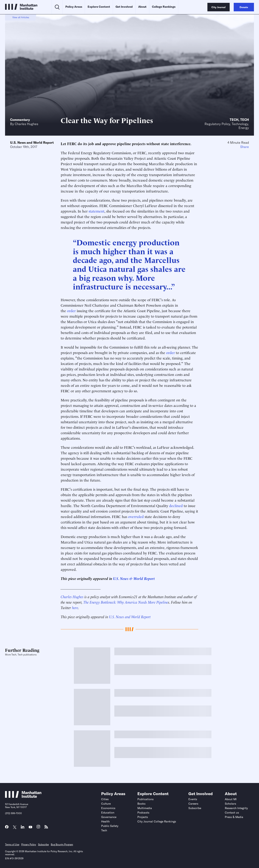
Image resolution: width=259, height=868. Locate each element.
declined (176, 505)
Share (245, 147)
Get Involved (124, 7)
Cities (105, 799)
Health (105, 821)
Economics (108, 808)
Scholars (230, 804)
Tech (234, 120)
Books (141, 804)
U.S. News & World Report (134, 578)
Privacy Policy (29, 844)
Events (193, 799)
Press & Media (234, 817)
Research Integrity (236, 808)
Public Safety (110, 826)
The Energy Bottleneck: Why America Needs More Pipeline (126, 602)
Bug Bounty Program (62, 844)
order (71, 310)
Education (108, 813)
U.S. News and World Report (32, 143)
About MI (231, 799)
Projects (143, 817)
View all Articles (21, 17)
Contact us (232, 813)
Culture (106, 804)
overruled (136, 516)
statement (97, 211)
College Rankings (164, 7)
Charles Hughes (27, 124)
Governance (109, 817)
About (142, 7)
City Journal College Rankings (157, 821)
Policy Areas (74, 7)
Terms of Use (12, 844)
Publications (145, 799)
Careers (193, 804)
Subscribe (195, 808)
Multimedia (145, 808)
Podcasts (143, 813)
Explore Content (99, 7)
